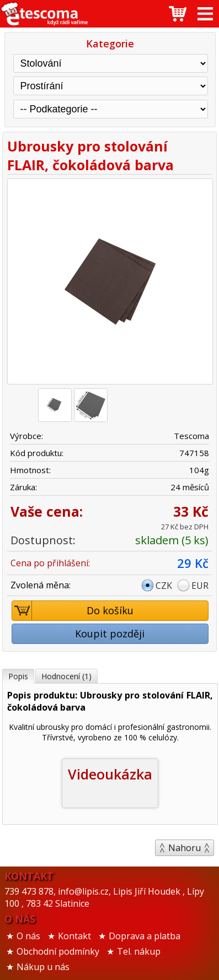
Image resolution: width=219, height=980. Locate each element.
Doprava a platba (145, 936)
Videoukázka (110, 774)
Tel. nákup (139, 951)
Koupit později (110, 634)
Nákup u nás (43, 967)
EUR (200, 586)
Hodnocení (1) (66, 676)
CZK (164, 586)
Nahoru (185, 848)
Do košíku (73, 611)
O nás (28, 936)
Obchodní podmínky (58, 951)
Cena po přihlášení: (50, 563)
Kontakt (74, 936)
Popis (18, 676)
